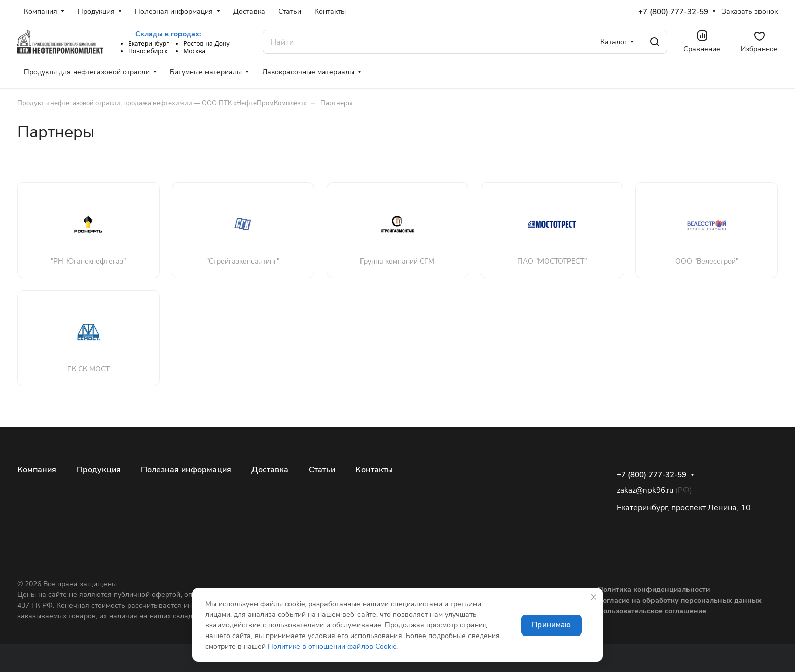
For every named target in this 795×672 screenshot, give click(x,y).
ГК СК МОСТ (88, 369)
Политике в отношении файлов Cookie (332, 646)
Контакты (374, 470)
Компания (37, 470)
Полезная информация (186, 470)
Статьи (322, 470)
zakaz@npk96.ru (645, 490)
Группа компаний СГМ (397, 261)
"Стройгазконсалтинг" (243, 261)
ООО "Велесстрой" (707, 261)
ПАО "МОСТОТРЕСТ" (552, 261)
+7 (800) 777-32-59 (673, 12)
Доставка (270, 470)
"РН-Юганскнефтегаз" (88, 261)
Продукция (99, 470)
